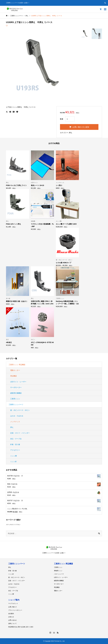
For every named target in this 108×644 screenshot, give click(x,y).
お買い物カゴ (12, 607)
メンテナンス (15, 422)
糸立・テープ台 (16, 439)
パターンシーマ (59, 574)
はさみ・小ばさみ (17, 416)
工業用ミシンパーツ (16, 405)
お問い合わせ (12, 620)
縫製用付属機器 (16, 393)
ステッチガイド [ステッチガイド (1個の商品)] (10, 525)
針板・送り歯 (15, 444)
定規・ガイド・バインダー (20, 433)
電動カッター (15, 370)
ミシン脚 (13, 456)
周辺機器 (13, 376)
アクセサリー (15, 450)
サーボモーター (16, 387)
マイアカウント (13, 604)
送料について (12, 624)
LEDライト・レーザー (18, 382)
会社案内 (11, 614)
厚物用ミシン (58, 571)
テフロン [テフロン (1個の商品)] (18, 525)
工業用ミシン (15, 399)
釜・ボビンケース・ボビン (20, 410)
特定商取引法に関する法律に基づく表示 (21, 627)
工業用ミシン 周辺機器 (17, 365)
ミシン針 (13, 462)
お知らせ (11, 617)
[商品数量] (70, 119)
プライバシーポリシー (15, 610)
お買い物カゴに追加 (81, 127)
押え (71, 133)
